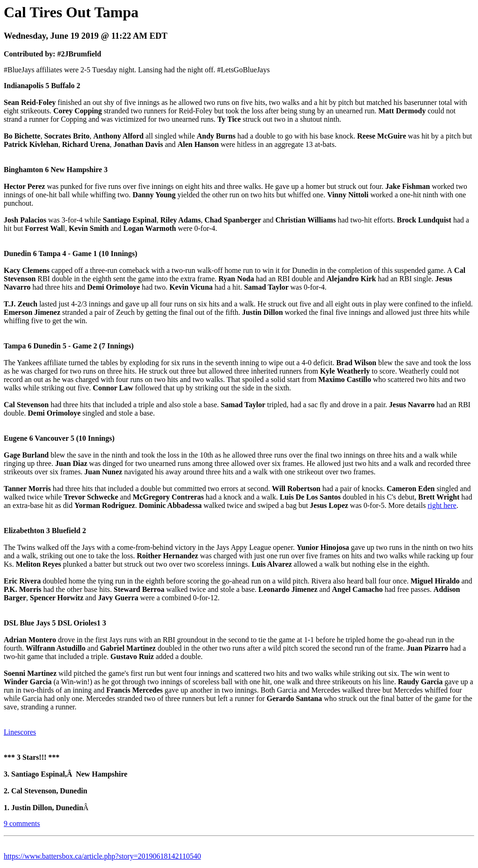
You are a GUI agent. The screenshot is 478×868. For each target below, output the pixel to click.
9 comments (22, 823)
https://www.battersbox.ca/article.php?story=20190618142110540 (102, 856)
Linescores (20, 732)
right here (442, 505)
